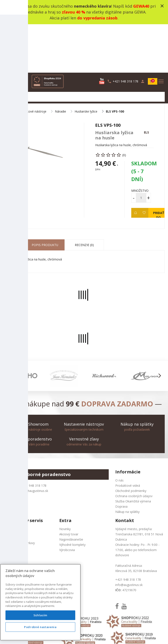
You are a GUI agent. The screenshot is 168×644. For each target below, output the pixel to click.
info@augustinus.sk (34, 443)
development (111, 635)
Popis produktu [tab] (45, 197)
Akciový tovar (69, 487)
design (94, 635)
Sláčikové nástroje (33, 63)
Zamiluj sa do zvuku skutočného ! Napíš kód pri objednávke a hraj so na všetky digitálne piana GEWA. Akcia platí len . (84, 12)
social (128, 635)
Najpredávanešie (71, 492)
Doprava (121, 459)
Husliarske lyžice (86, 63)
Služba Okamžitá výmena (133, 454)
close (162, 6)
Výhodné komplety (72, 497)
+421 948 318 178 (34, 438)
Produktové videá (128, 438)
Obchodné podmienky (131, 443)
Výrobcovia (67, 502)
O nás (119, 433)
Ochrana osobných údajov (134, 448)
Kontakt (9, 481)
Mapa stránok (13, 487)
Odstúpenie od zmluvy (19, 495)
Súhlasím (40, 615)
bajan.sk (142, 635)
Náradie (60, 63)
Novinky (65, 481)
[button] (8, 328)
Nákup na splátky (127, 464)
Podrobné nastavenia (40, 627)
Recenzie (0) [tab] (84, 197)
